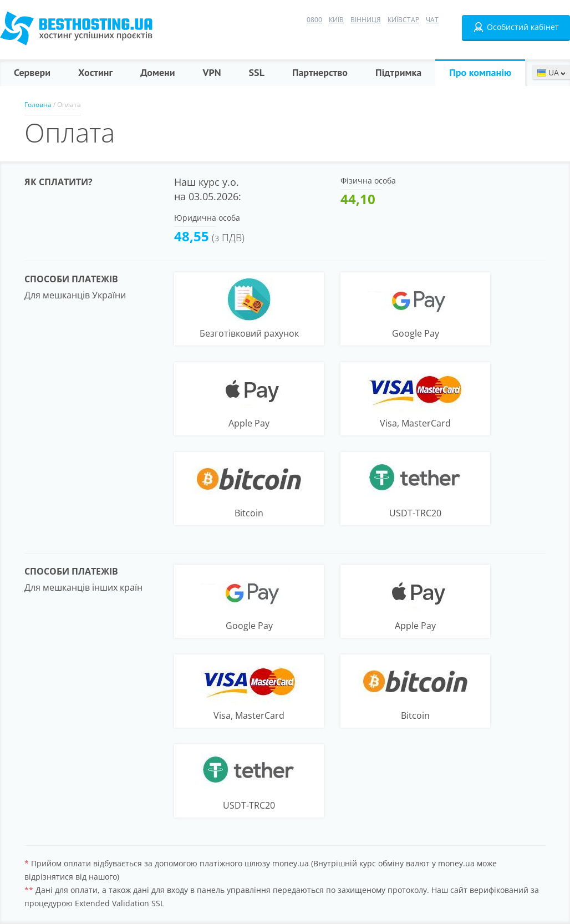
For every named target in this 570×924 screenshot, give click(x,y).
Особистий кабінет (516, 27)
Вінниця (366, 20)
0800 (314, 20)
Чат (432, 20)
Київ (336, 20)
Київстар (403, 20)
